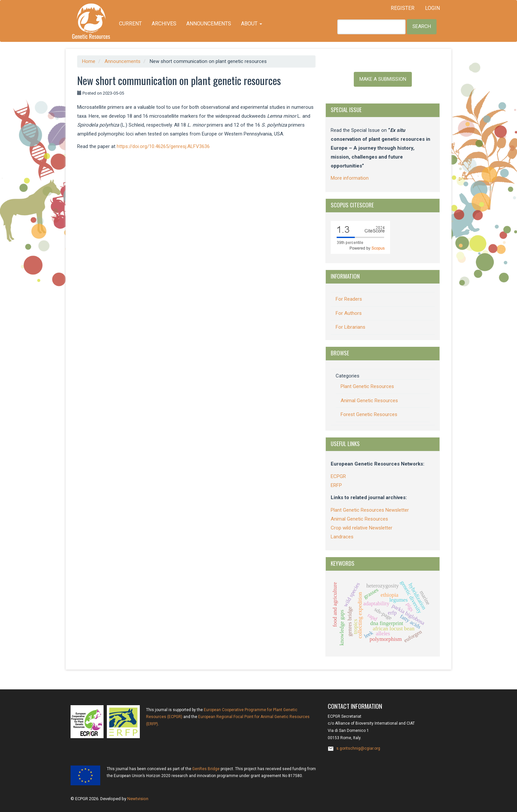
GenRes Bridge (206, 769)
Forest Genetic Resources (369, 414)
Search (422, 26)
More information (350, 178)
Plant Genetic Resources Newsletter (370, 510)
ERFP (336, 485)
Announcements (209, 24)
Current (130, 24)
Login (432, 8)
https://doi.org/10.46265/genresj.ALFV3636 (163, 146)
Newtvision (138, 799)
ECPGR (338, 476)
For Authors (349, 313)
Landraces (342, 537)
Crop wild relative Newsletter (362, 528)
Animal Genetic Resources (369, 401)
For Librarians (350, 327)
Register (403, 8)
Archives (164, 24)
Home (89, 61)
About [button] (252, 24)
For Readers (349, 299)
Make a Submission (383, 79)
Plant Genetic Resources (367, 386)
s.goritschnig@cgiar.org (358, 748)
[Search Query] (371, 27)
